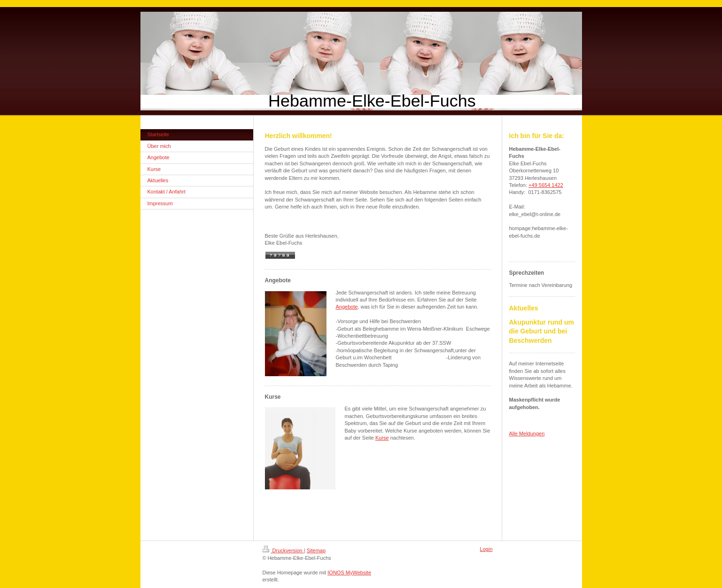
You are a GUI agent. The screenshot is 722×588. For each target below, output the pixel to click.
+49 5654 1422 (546, 185)
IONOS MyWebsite (349, 573)
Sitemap (316, 550)
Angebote (347, 307)
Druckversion (283, 550)
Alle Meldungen (527, 433)
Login (486, 549)
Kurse (382, 438)
